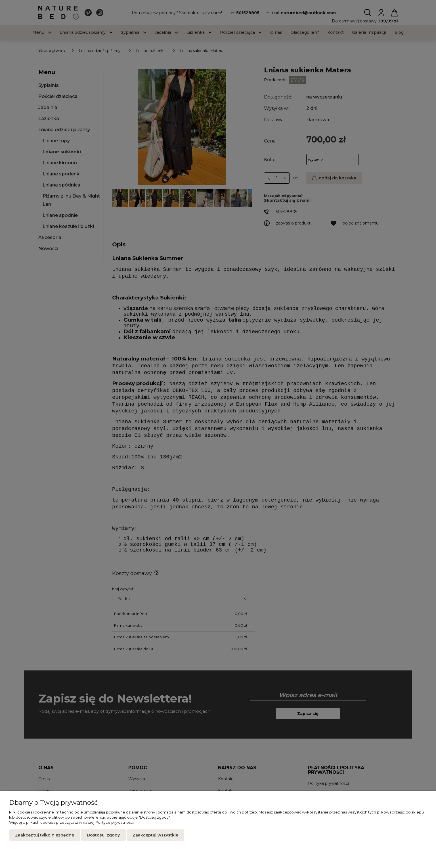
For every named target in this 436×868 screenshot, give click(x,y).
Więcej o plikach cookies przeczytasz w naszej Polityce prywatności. (72, 822)
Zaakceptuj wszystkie (155, 835)
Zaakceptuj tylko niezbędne (45, 835)
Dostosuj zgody (103, 835)
